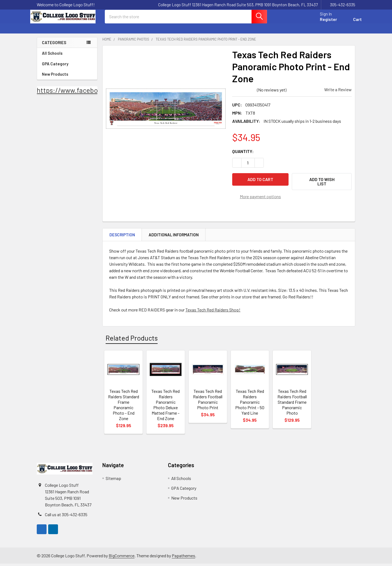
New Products (55, 79)
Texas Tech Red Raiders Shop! (213, 312)
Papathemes (183, 558)
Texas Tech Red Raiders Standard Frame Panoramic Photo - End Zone (124, 407)
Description (122, 237)
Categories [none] (54, 47)
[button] (322, 186)
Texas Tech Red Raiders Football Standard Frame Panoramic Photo (292, 404)
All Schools (67, 58)
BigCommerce (122, 558)
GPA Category (67, 69)
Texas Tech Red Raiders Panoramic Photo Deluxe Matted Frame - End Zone (166, 407)
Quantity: (243, 156)
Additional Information (174, 237)
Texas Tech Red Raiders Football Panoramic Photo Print (208, 402)
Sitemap (113, 481)
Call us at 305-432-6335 (66, 517)
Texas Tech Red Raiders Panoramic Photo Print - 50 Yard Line (250, 404)
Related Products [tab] (132, 340)
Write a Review (338, 94)
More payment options (260, 199)
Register (322, 22)
